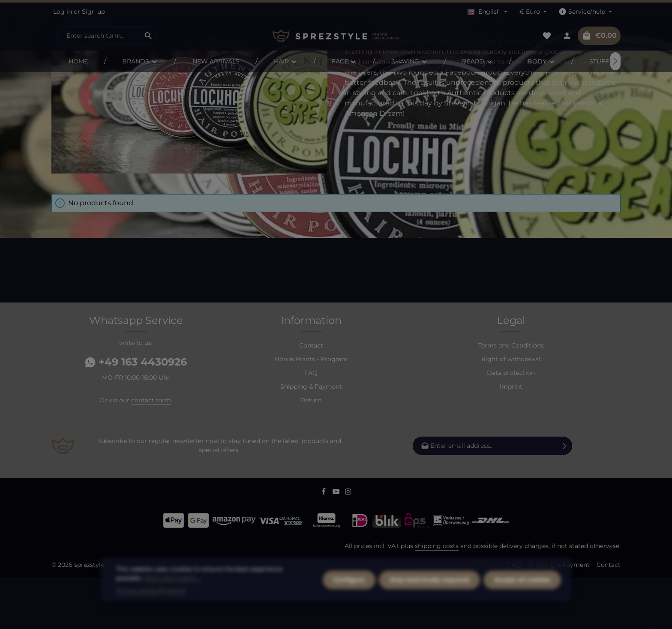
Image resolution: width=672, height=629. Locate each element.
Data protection (511, 424)
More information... (172, 602)
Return (311, 452)
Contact (311, 397)
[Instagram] (348, 544)
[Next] (615, 61)
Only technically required (429, 603)
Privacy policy (137, 614)
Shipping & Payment (311, 438)
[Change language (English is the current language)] (487, 12)
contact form (151, 452)
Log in (63, 12)
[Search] (148, 36)
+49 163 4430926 (136, 413)
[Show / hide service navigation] (585, 12)
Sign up (93, 12)
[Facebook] (325, 544)
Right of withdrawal (511, 410)
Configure (349, 603)
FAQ (311, 424)
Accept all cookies (522, 603)
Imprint (511, 438)
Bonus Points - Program (311, 410)
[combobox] (99, 36)
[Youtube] (337, 544)
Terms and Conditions (511, 397)
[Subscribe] (565, 497)
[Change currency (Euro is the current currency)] (533, 12)
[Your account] (567, 36)
